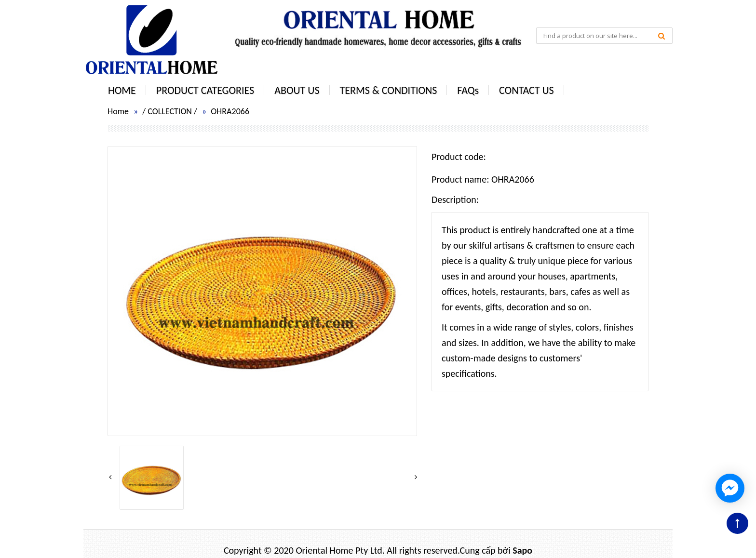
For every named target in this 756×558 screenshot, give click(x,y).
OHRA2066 (230, 111)
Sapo (522, 550)
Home (118, 111)
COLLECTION (170, 111)
